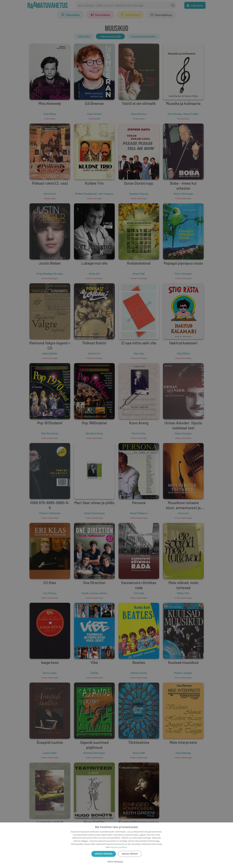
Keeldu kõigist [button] (130, 854)
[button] (116, 862)
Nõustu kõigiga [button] (104, 854)
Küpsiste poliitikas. (119, 847)
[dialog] (117, 845)
